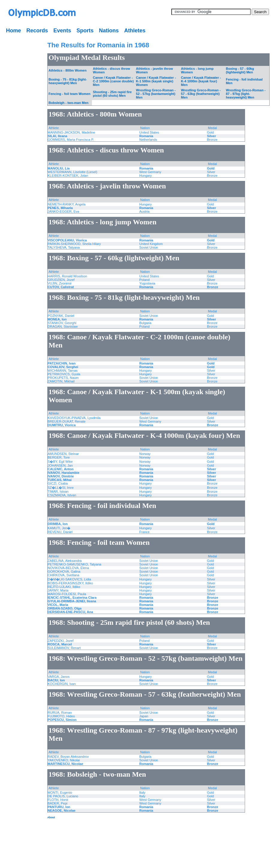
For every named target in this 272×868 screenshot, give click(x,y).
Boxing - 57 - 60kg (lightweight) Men (240, 70)
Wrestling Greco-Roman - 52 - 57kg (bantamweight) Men (156, 94)
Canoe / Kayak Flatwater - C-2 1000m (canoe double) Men (113, 81)
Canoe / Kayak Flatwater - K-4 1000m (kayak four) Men (201, 81)
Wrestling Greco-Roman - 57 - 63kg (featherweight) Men (201, 94)
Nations (109, 31)
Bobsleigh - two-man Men (68, 103)
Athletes (135, 31)
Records (37, 31)
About (51, 817)
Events (62, 31)
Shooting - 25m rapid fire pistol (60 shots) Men (112, 94)
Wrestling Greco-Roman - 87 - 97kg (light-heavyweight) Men (246, 94)
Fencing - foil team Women (69, 94)
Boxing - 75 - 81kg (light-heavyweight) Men (68, 81)
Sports (85, 31)
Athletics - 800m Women (68, 70)
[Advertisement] (19, 126)
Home (13, 31)
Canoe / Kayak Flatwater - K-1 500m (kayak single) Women (156, 81)
